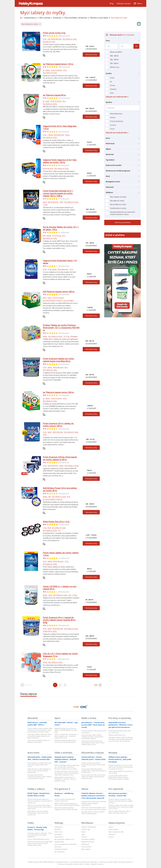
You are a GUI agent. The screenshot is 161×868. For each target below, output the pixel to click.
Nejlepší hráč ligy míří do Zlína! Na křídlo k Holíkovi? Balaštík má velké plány (66, 730)
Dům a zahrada (45, 18)
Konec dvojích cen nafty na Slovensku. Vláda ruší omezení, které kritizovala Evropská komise (94, 777)
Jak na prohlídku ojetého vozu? (64, 839)
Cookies (87, 864)
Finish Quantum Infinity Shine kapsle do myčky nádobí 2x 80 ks (60, 458)
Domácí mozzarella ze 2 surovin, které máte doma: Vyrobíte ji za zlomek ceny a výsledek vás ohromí (121, 767)
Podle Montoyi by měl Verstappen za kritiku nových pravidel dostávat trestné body (39, 771)
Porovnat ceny (91, 55)
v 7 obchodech (91, 212)
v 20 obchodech (91, 49)
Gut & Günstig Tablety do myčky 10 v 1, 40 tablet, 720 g (61, 228)
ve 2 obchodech (91, 111)
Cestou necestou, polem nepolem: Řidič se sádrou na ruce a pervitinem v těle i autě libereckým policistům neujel (40, 730)
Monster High (86, 829)
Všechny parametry (123, 222)
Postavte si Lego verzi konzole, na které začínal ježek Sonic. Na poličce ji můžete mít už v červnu (121, 807)
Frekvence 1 (112, 834)
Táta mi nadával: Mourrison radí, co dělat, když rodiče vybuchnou (120, 812)
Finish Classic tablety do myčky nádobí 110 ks (61, 554)
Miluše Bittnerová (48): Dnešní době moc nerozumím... (120, 732)
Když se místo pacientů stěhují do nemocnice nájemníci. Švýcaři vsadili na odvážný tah (40, 801)
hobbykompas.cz (30, 18)
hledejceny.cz (59, 827)
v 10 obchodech (91, 602)
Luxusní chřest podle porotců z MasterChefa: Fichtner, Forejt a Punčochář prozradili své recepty (119, 777)
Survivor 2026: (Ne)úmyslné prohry (38, 839)
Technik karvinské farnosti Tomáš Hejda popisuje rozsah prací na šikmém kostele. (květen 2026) (40, 843)
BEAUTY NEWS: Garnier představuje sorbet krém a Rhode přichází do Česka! (67, 804)
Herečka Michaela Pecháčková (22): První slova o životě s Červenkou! (65, 741)
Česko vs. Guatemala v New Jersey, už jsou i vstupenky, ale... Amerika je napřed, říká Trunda (66, 736)
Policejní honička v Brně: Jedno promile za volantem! (94, 732)
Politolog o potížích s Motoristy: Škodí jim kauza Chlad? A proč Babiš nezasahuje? (40, 835)
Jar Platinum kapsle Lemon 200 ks (58, 392)
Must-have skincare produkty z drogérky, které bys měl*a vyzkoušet (66, 808)
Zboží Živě (58, 829)
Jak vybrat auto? (60, 852)
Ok (136, 46)
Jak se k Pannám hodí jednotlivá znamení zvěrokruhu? (65, 800)
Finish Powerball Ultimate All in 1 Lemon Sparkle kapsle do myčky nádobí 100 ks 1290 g (58, 193)
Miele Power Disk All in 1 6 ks (56, 522)
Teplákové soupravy (88, 842)
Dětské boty (85, 844)
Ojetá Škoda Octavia (61, 849)
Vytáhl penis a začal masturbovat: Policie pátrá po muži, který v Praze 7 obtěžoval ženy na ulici (93, 743)
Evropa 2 (111, 837)
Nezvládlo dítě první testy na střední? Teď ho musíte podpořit (93, 813)
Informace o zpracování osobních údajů (70, 864)
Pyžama (84, 837)
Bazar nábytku (86, 849)
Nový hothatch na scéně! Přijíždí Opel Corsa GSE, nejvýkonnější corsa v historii (39, 765)
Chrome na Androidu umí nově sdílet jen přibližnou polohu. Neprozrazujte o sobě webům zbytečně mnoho (67, 773)
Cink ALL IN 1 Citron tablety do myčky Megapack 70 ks (60, 655)
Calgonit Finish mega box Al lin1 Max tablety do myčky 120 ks (60, 161)
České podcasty (113, 829)
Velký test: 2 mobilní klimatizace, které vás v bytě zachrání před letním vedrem (94, 808)
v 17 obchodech (91, 80)
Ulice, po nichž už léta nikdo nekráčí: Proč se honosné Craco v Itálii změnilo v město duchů (40, 807)
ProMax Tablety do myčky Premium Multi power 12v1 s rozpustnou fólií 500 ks (61, 328)
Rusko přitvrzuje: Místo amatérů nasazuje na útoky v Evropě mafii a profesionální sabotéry (92, 737)
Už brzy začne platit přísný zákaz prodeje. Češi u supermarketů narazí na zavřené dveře (94, 771)
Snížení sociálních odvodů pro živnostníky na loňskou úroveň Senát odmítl (93, 765)
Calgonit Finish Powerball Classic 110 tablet (60, 262)
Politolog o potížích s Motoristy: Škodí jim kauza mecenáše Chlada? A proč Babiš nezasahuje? (40, 736)
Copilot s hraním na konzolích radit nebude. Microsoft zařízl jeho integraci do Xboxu (121, 801)
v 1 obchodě (91, 144)
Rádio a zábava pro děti (116, 832)
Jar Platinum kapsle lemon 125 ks (58, 64)
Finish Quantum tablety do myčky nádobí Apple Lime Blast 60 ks (59, 360)
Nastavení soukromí (97, 864)
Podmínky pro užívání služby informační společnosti (116, 862)
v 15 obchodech (91, 537)
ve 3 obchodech (91, 343)
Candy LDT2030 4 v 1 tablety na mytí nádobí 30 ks (60, 588)
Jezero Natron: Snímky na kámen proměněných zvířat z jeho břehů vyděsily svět (38, 813)
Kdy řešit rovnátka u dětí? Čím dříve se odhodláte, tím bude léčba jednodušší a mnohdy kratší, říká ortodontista (121, 739)
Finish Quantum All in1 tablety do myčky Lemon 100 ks (58, 425)
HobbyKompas (59, 842)
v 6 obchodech (91, 442)
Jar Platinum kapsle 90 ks (54, 95)
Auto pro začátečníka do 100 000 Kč (66, 844)
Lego (83, 834)
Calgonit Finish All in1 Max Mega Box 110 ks (60, 127)
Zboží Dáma (58, 834)
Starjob (111, 827)
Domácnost (57, 18)
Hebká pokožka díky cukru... (117, 735)
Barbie (83, 832)
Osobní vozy (59, 832)
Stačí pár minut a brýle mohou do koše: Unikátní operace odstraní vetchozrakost (94, 803)
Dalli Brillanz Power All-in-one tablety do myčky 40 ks (60, 489)
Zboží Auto (58, 847)
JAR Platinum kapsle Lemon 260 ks (59, 292)
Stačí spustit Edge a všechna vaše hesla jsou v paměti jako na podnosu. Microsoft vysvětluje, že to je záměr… (67, 767)
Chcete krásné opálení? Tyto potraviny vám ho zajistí (121, 772)
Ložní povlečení (86, 847)
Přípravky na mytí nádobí (99, 18)
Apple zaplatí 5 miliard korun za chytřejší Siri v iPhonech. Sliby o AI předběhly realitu (65, 779)
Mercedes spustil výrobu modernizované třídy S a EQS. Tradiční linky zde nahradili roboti (39, 777)
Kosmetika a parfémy (88, 839)
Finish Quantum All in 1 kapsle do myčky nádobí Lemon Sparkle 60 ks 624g (59, 620)
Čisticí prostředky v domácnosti (76, 18)
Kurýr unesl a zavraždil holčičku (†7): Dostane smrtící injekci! (39, 741)
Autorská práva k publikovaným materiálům (84, 862)
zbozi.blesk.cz (59, 837)
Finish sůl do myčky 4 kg (54, 33)
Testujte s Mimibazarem (89, 827)
